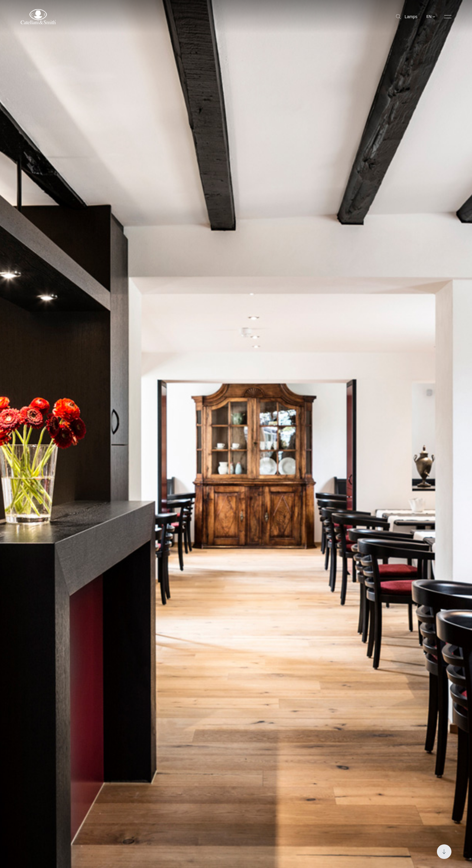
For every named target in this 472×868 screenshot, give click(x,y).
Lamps (407, 17)
